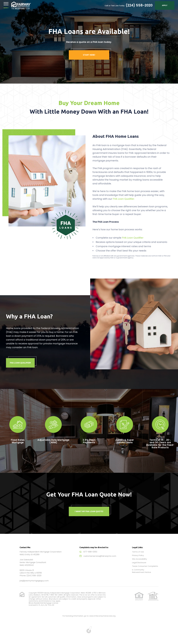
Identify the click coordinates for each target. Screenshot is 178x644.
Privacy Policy (138, 555)
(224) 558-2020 (139, 5)
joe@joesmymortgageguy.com (34, 581)
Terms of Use (138, 552)
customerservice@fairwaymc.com (100, 556)
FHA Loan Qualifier (133, 238)
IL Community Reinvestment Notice (142, 571)
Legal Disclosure (139, 563)
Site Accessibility (139, 559)
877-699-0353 (90, 552)
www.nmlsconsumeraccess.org (102, 616)
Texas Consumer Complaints (145, 566)
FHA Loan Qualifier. (124, 199)
